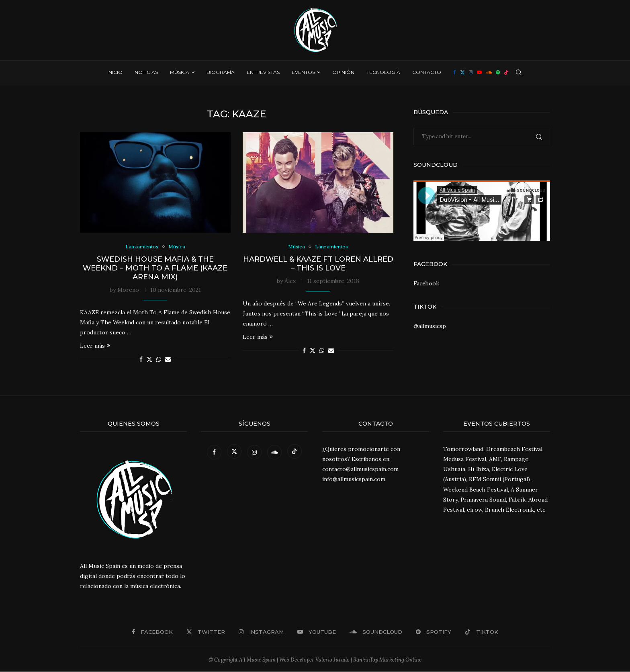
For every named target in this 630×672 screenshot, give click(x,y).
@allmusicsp (430, 326)
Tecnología (383, 72)
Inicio (115, 72)
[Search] (519, 72)
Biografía (221, 72)
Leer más (95, 346)
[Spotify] (498, 72)
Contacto (427, 72)
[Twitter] (462, 72)
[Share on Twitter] (149, 360)
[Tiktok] (506, 72)
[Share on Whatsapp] (159, 360)
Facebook (426, 283)
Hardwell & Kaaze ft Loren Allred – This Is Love (318, 264)
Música (180, 72)
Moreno (128, 290)
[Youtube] (479, 72)
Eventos (303, 72)
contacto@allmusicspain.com (360, 469)
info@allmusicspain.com (354, 480)
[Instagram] (471, 72)
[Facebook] (455, 72)
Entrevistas (263, 72)
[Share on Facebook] (141, 360)
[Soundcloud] (489, 72)
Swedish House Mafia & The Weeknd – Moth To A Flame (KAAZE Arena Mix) (155, 268)
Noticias (146, 72)
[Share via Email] (168, 360)
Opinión (343, 72)
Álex (290, 281)
